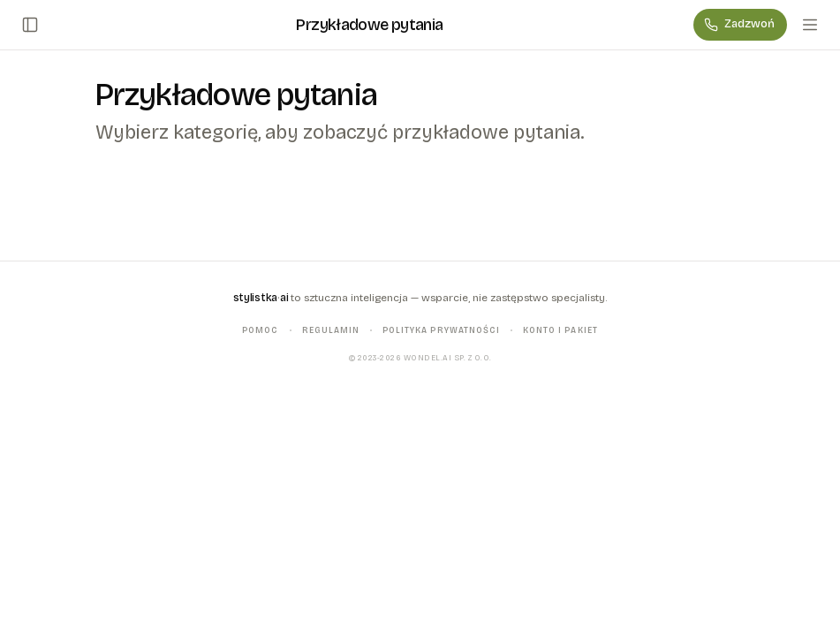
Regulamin (331, 330)
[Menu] (810, 25)
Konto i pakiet (560, 330)
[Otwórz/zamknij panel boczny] (30, 25)
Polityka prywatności (441, 330)
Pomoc (260, 330)
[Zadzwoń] (740, 25)
